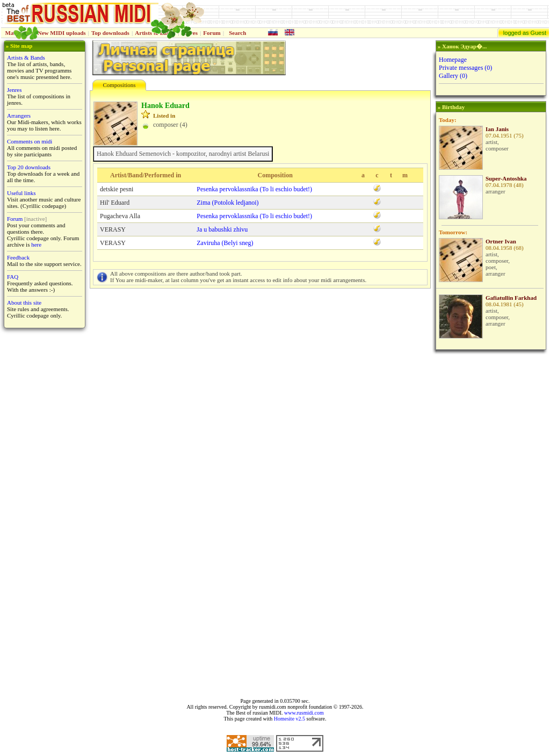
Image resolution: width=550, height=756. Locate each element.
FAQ (13, 277)
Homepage (453, 60)
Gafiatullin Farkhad (511, 298)
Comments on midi (30, 141)
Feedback (18, 257)
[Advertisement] (490, 524)
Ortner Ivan (501, 241)
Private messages (465, 68)
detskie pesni (117, 189)
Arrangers (19, 116)
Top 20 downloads (29, 167)
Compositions (119, 85)
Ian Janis (497, 129)
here (36, 244)
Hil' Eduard (115, 203)
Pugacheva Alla (120, 216)
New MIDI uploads (62, 33)
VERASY (113, 229)
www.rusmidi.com (304, 713)
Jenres (15, 90)
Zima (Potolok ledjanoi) (227, 203)
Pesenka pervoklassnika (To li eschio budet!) (254, 189)
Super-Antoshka (506, 178)
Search (237, 33)
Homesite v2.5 (290, 719)
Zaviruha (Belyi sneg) (225, 243)
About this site (24, 303)
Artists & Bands (26, 57)
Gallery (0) (453, 76)
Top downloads (110, 33)
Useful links (21, 193)
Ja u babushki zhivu (222, 229)
